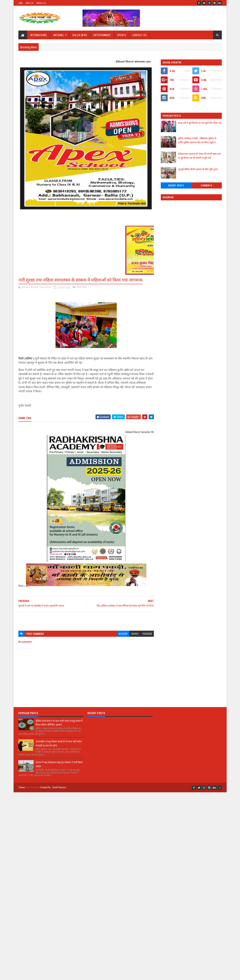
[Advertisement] (86, 619)
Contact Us (41, 3)
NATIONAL (59, 35)
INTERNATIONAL (39, 35)
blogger (123, 634)
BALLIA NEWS (80, 35)
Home (21, 3)
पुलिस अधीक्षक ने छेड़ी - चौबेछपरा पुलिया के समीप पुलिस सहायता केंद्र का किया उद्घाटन (197, 140)
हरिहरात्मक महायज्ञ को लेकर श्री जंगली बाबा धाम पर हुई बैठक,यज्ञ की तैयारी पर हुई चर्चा (199, 156)
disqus (135, 634)
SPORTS (122, 35)
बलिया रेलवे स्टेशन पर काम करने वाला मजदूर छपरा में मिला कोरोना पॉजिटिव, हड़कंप (59, 723)
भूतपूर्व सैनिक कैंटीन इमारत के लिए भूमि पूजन (198, 169)
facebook (147, 634)
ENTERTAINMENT (102, 35)
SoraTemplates (33, 787)
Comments (206, 185)
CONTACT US (139, 35)
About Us (29, 3)
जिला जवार (82, 287)
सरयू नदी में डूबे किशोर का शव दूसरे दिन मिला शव (200, 123)
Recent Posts (176, 185)
